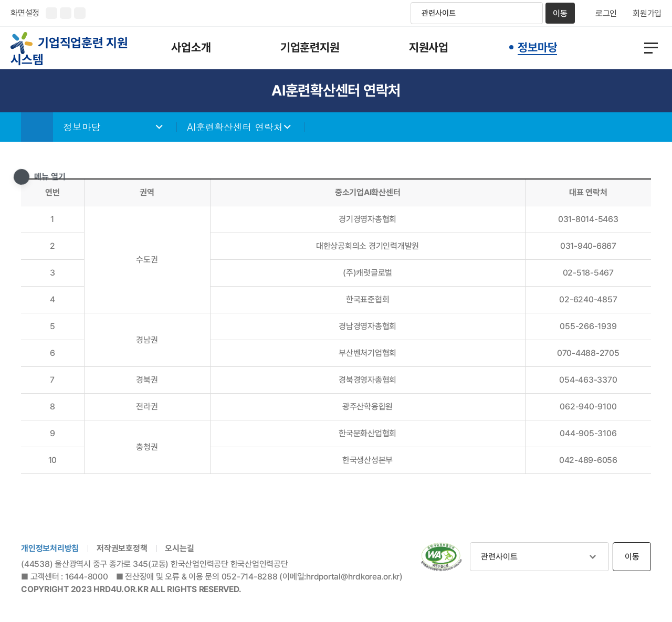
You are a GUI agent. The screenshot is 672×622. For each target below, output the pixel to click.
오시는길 (179, 549)
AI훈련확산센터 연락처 (236, 127)
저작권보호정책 (122, 549)
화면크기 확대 (51, 13)
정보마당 (82, 127)
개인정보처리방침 (50, 549)
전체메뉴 (644, 48)
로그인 (606, 14)
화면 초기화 (80, 13)
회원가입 (647, 14)
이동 (560, 13)
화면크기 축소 (66, 13)
